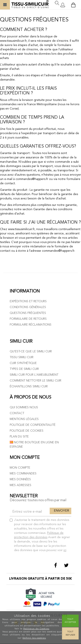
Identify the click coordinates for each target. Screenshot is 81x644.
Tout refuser (70, 633)
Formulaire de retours (28, 319)
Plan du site (19, 437)
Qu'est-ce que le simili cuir (31, 351)
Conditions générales (28, 307)
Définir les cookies (34, 638)
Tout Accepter (70, 621)
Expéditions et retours (28, 301)
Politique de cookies (27, 431)
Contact (17, 413)
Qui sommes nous (24, 407)
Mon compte (20, 468)
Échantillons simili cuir (29, 386)
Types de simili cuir (24, 369)
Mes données (20, 479)
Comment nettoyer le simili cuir (36, 381)
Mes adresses (21, 485)
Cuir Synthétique (23, 363)
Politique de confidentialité (33, 425)
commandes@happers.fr (32, 179)
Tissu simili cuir (22, 357)
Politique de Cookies (36, 629)
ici (65, 550)
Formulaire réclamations (31, 325)
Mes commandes (23, 474)
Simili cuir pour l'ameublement (34, 375)
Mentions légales (24, 419)
